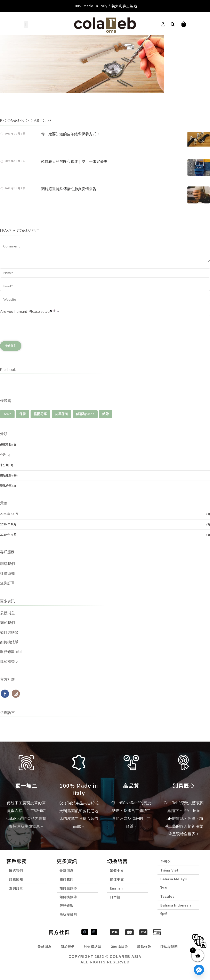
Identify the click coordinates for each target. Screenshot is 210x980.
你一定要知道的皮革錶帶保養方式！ (71, 134)
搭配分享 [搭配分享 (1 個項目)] (40, 414)
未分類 (4, 465)
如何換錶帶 (9, 642)
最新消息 (7, 613)
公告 (3, 454)
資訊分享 (6, 485)
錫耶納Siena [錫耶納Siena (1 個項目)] (85, 414)
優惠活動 (6, 444)
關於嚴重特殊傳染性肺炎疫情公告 (69, 188)
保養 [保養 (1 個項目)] (23, 414)
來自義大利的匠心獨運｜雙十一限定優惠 (74, 161)
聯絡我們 (7, 563)
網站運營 (6, 475)
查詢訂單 (7, 583)
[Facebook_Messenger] (199, 970)
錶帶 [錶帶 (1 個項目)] (106, 414)
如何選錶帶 (9, 632)
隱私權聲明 (9, 661)
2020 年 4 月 (8, 534)
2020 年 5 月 (8, 524)
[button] (26, 24)
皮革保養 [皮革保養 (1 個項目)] (62, 414)
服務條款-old (11, 651)
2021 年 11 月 (9, 514)
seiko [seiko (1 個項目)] (7, 414)
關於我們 (7, 622)
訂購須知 (7, 573)
